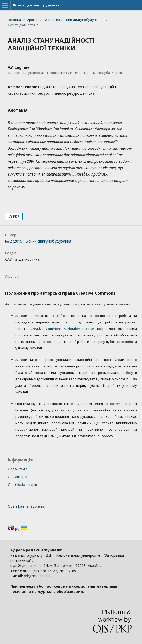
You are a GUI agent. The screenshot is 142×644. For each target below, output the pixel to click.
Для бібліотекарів (22, 484)
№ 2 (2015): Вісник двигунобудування (74, 20)
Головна (14, 20)
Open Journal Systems (26, 506)
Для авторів (17, 477)
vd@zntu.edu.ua (37, 576)
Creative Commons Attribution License (62, 329)
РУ (18, 529)
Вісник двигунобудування (36, 5)
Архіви (32, 20)
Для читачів (18, 469)
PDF (16, 216)
